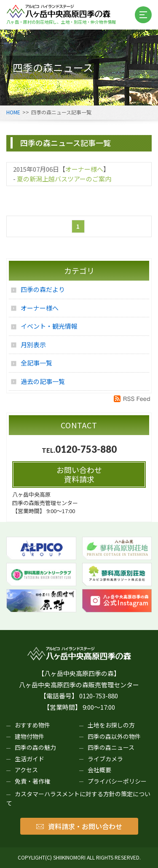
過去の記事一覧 (43, 381)
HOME (13, 112)
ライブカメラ (105, 759)
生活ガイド (29, 759)
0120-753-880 (86, 449)
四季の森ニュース (111, 747)
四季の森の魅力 (35, 747)
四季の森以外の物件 (114, 736)
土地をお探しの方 (111, 725)
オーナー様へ (84, 169)
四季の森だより (43, 289)
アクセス (26, 770)
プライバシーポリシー (117, 781)
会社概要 (99, 770)
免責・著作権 (32, 781)
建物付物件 (29, 736)
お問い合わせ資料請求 (79, 474)
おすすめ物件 (32, 725)
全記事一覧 (36, 363)
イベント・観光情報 (49, 326)
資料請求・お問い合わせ (79, 826)
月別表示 (33, 345)
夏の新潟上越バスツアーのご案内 (64, 179)
